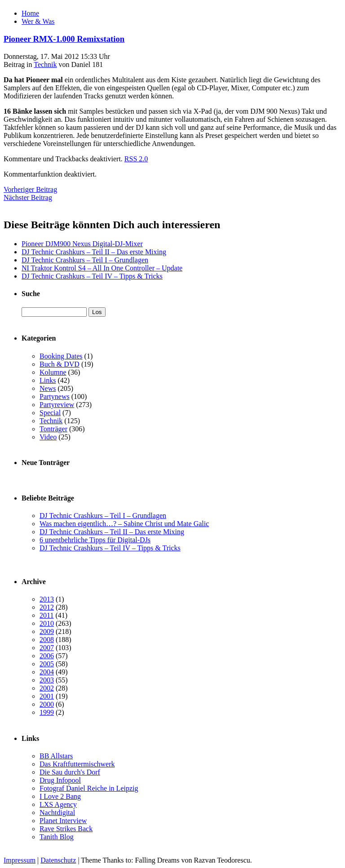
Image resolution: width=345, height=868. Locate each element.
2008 (47, 640)
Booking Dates (61, 356)
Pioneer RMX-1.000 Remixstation (64, 39)
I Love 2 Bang (60, 796)
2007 (47, 648)
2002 (47, 688)
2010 (47, 623)
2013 (47, 599)
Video (48, 437)
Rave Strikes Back (66, 829)
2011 (46, 615)
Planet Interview (63, 821)
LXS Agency (58, 804)
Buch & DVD (60, 364)
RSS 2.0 (136, 159)
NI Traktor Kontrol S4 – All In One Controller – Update (102, 268)
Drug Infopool (60, 780)
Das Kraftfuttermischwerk (77, 764)
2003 (47, 680)
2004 (47, 672)
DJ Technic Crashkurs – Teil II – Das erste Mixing (94, 252)
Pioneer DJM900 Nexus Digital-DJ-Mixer (82, 244)
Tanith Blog (57, 837)
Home (30, 13)
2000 (47, 704)
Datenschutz (58, 860)
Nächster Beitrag (28, 197)
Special (50, 413)
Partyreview (57, 405)
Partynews (55, 396)
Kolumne (53, 372)
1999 (47, 712)
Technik (45, 64)
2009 (47, 631)
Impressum (20, 860)
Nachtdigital (57, 813)
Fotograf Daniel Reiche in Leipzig (89, 788)
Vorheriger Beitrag (30, 189)
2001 (47, 696)
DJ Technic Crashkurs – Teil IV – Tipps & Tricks (92, 276)
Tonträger (53, 429)
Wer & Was (38, 21)
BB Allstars (56, 756)
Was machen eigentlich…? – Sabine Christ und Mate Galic (124, 524)
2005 (47, 664)
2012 (47, 607)
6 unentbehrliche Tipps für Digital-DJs (95, 540)
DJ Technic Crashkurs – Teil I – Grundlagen (85, 260)
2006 (47, 656)
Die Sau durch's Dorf (70, 772)
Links (48, 380)
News (48, 388)
